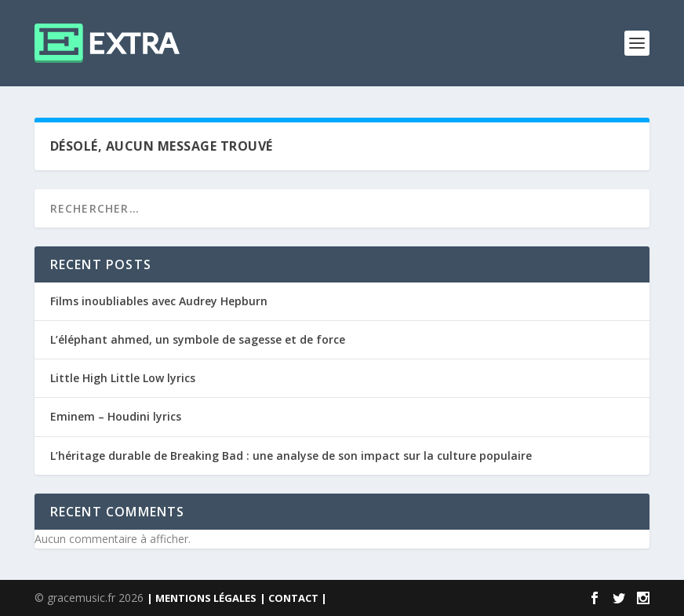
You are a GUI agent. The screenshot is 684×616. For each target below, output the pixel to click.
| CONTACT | (293, 598)
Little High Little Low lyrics (123, 378)
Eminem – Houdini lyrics (116, 416)
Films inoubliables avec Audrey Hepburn (159, 301)
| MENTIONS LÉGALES (202, 598)
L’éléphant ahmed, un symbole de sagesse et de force (198, 339)
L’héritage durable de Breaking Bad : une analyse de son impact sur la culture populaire (291, 456)
